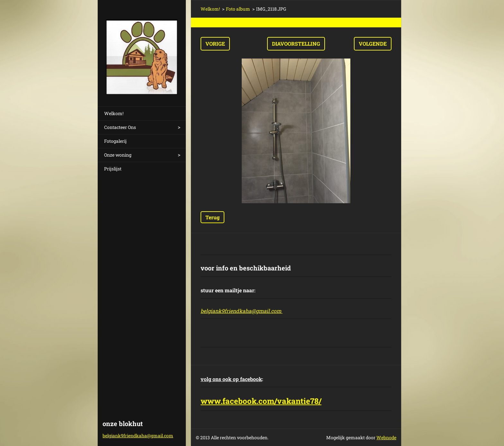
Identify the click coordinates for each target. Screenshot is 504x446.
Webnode (386, 437)
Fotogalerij (115, 141)
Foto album (238, 9)
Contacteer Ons (120, 127)
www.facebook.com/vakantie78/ (261, 401)
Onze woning (118, 155)
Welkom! (114, 113)
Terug (212, 217)
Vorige (215, 44)
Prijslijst (113, 169)
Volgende (373, 44)
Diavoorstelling (296, 44)
